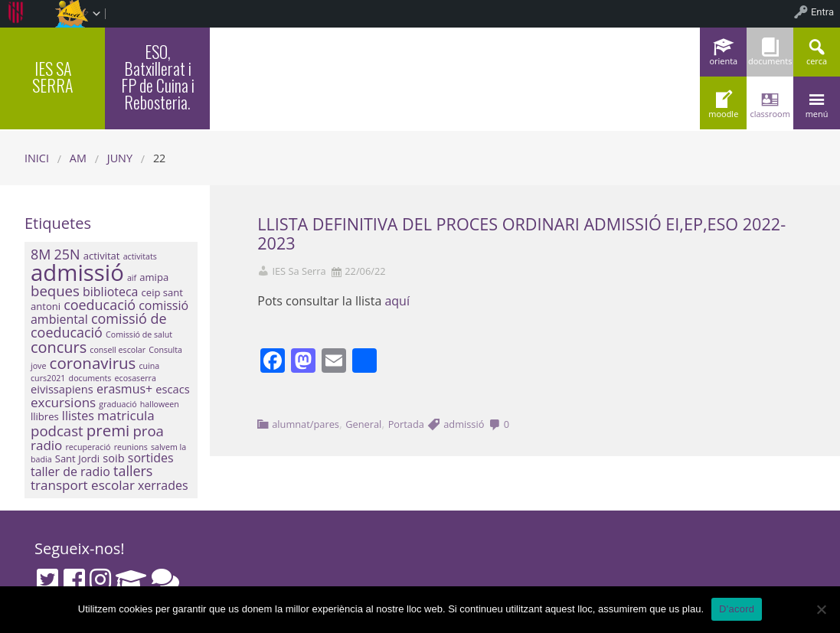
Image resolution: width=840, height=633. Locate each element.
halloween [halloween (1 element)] (160, 404)
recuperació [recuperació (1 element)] (88, 447)
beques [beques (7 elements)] (55, 290)
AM (78, 158)
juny (120, 158)
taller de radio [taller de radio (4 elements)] (70, 471)
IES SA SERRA (52, 77)
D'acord (737, 609)
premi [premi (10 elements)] (108, 430)
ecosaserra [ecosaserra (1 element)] (136, 378)
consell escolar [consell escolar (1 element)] (118, 350)
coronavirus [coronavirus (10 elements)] (93, 363)
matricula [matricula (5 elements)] (126, 415)
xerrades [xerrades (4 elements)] (163, 485)
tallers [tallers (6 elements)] (133, 471)
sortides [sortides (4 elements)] (151, 458)
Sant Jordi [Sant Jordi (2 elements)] (77, 458)
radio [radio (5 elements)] (46, 445)
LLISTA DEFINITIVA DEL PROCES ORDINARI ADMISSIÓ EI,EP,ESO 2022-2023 (521, 233)
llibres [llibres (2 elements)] (45, 416)
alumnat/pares (306, 424)
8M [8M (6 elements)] (41, 254)
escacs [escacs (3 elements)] (172, 389)
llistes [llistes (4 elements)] (78, 416)
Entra (822, 12)
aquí (397, 301)
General (363, 424)
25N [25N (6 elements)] (67, 254)
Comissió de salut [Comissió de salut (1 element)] (139, 334)
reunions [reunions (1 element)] (131, 447)
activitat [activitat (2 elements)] (102, 256)
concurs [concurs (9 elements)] (59, 347)
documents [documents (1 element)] (90, 378)
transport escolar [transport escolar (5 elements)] (83, 485)
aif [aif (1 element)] (132, 278)
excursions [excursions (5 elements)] (63, 402)
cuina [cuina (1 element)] (149, 366)
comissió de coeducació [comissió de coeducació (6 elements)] (99, 325)
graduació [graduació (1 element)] (118, 404)
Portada (406, 424)
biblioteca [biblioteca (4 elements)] (110, 292)
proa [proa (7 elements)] (148, 431)
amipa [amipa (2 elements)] (154, 277)
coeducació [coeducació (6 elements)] (100, 305)
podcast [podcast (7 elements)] (57, 431)
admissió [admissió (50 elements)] (77, 272)
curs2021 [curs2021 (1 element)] (48, 378)
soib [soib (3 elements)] (113, 458)
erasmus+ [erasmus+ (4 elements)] (124, 389)
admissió (464, 424)
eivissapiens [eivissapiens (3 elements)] (62, 389)
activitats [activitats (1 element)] (140, 256)
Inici (37, 158)
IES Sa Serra (299, 271)
